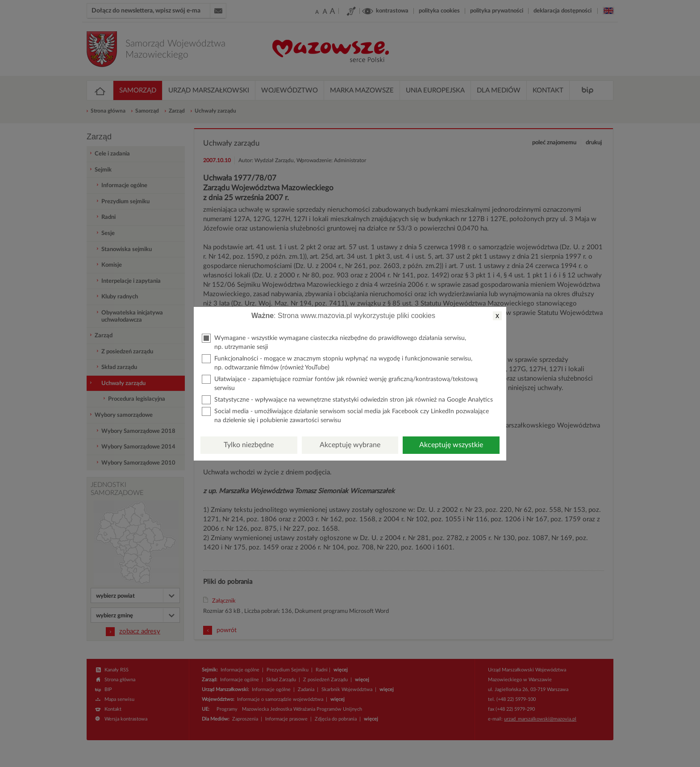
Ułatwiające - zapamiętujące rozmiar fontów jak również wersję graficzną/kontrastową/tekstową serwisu (340, 383)
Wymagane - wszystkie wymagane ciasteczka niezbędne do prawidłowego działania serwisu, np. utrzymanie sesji (334, 342)
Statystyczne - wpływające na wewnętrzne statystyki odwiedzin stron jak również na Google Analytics (347, 400)
